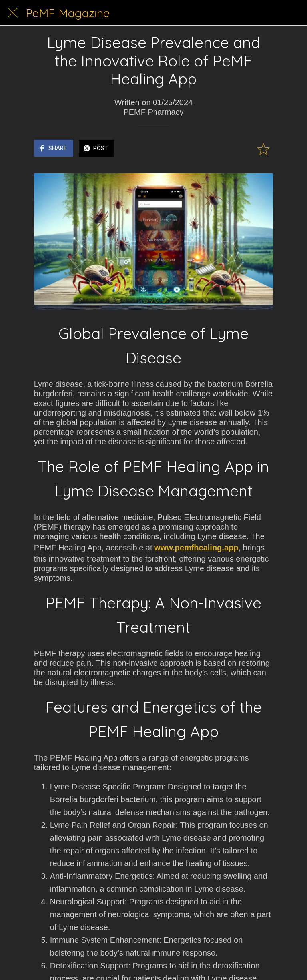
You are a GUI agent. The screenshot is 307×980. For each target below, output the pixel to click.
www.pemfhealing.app (196, 548)
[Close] (13, 13)
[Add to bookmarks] (263, 149)
